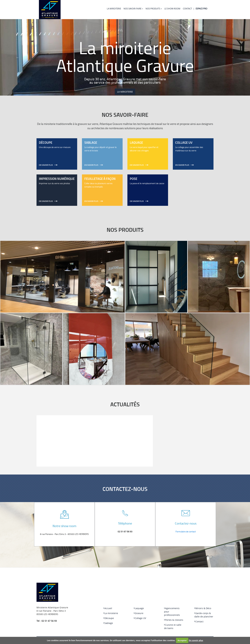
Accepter (182, 640)
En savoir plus (196, 640)
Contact (187, 9)
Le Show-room (172, 9)
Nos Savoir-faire (132, 9)
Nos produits (153, 9)
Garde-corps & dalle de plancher (204, 615)
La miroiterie (114, 9)
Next (232, 57)
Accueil (108, 608)
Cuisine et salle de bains (173, 626)
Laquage (139, 608)
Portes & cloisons (174, 620)
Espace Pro (201, 9)
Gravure (139, 613)
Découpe (109, 618)
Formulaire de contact (186, 531)
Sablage (108, 623)
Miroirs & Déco (203, 608)
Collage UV (140, 618)
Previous (18, 57)
